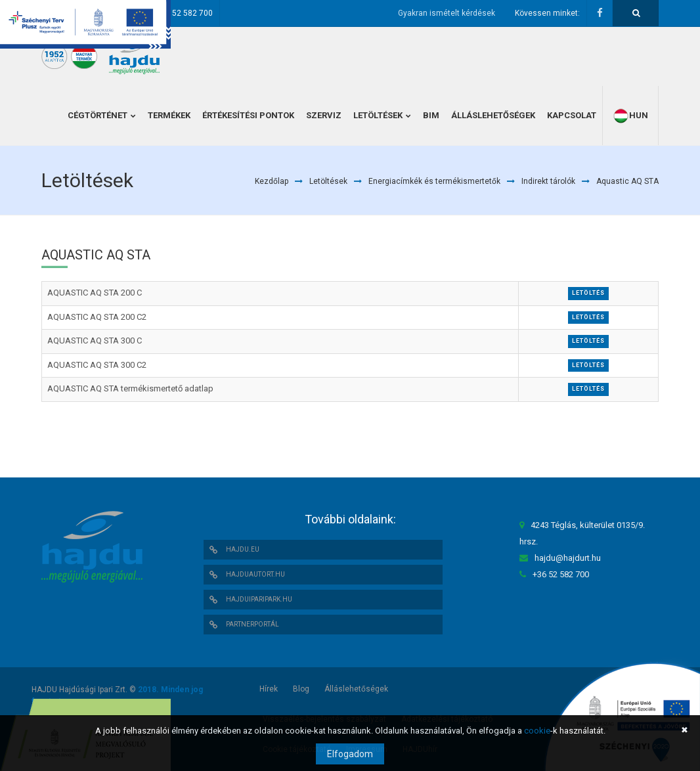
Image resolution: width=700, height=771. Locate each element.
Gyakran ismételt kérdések (447, 13)
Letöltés (588, 293)
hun (630, 116)
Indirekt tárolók (548, 181)
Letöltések (328, 181)
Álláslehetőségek (356, 689)
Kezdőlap (272, 181)
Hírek (269, 689)
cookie (537, 731)
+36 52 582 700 (185, 13)
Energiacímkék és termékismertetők (434, 181)
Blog (301, 689)
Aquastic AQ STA (627, 181)
